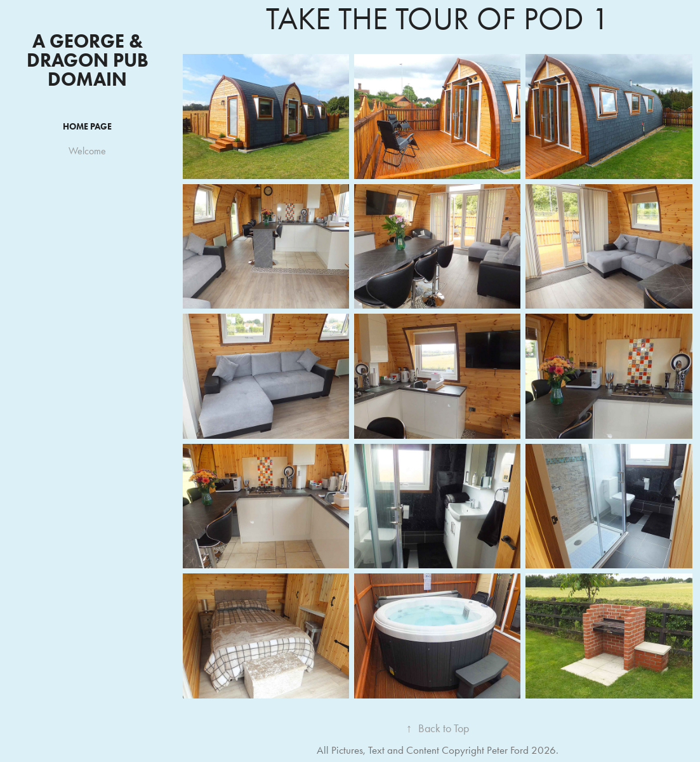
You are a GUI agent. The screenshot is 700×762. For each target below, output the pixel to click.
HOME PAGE (87, 127)
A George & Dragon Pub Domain (90, 60)
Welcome (87, 151)
